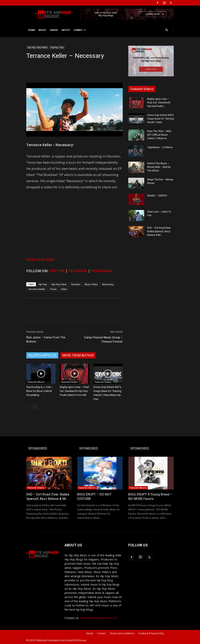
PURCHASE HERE (40, 260)
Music (42, 30)
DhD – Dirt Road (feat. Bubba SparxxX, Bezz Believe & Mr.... (159, 231)
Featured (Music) (36, 382)
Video (64, 289)
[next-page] (35, 407)
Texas (53, 289)
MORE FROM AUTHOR (78, 355)
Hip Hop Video (59, 284)
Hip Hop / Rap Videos (37, 47)
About (90, 633)
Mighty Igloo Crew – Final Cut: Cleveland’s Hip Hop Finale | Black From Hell (74, 391)
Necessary (108, 284)
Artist (66, 30)
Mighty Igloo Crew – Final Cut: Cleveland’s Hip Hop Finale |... (159, 103)
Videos (54, 30)
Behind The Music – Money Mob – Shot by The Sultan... (159, 167)
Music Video (91, 284)
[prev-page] (29, 407)
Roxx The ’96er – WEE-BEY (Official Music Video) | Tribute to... (159, 135)
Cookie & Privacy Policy (151, 633)
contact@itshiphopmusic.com (99, 618)
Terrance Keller (37, 289)
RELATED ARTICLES (42, 355)
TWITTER (57, 271)
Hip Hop (43, 284)
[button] (168, 30)
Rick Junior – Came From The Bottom (46, 339)
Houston (76, 284)
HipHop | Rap (57, 47)
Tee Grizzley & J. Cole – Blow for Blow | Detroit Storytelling (40, 391)
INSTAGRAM (101, 271)
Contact (101, 633)
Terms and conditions (122, 633)
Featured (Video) (69, 382)
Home (32, 30)
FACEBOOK (78, 271)
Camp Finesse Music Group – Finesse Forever (103, 339)
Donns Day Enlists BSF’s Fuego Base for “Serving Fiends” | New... (160, 119)
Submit (80, 30)
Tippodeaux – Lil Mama (160, 147)
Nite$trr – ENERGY (157, 196)
